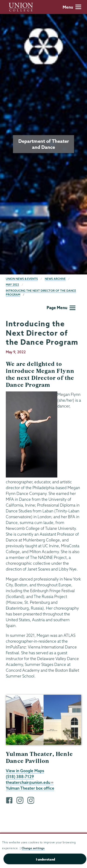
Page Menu (61, 308)
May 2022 (12, 285)
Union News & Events (22, 279)
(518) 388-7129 (20, 776)
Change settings (33, 848)
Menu (72, 7)
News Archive (55, 279)
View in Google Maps (25, 771)
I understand (45, 859)
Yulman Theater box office (30, 788)
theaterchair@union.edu (30, 782)
